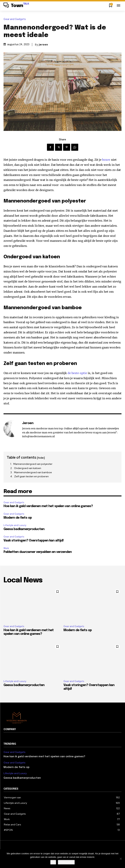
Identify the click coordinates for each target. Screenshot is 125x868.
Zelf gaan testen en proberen (31, 476)
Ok (53, 862)
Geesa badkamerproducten (24, 529)
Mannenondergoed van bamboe (33, 472)
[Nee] (121, 859)
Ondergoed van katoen (28, 468)
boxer (106, 160)
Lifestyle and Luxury (15, 525)
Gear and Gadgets (16, 19)
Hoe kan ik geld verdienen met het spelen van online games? (48, 506)
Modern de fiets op (18, 518)
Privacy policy (66, 862)
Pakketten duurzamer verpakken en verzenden (38, 552)
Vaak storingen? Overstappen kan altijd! (33, 541)
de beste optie (77, 373)
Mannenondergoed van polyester (33, 464)
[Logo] (16, 6)
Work (6, 548)
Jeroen (43, 45)
